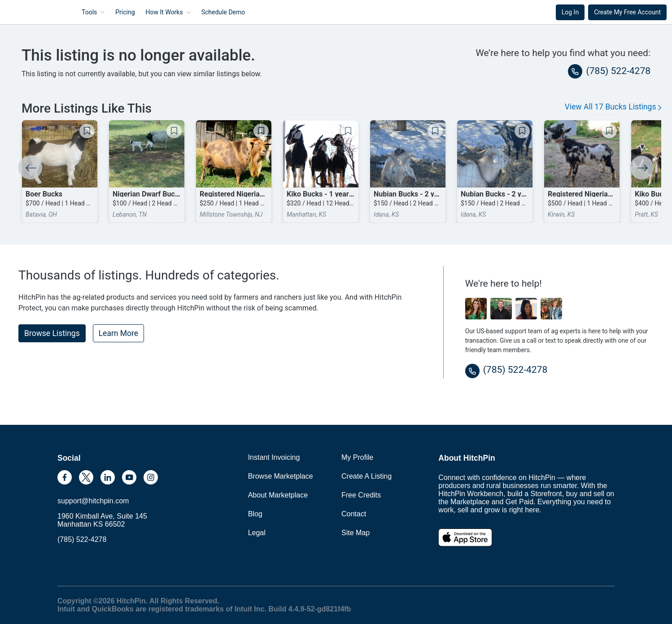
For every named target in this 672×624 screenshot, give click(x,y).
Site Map (356, 533)
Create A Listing (367, 476)
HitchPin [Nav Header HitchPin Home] (30, 12)
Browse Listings (52, 333)
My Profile (357, 457)
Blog (255, 514)
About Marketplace (278, 495)
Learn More (118, 333)
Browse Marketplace (281, 476)
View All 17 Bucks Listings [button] (613, 107)
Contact (354, 514)
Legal (257, 533)
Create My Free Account (627, 12)
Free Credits (361, 495)
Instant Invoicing (274, 457)
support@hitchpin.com (93, 501)
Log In (570, 12)
